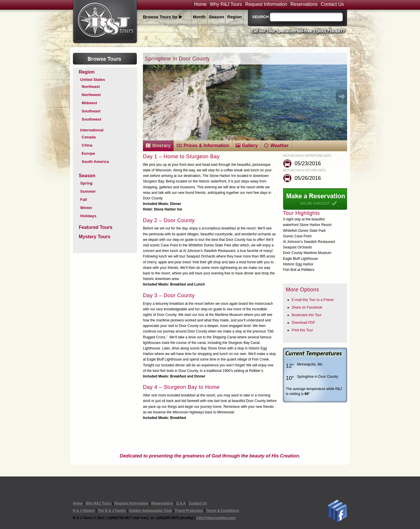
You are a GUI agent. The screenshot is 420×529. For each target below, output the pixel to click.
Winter (86, 208)
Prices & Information (206, 146)
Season (216, 17)
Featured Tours (96, 227)
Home (201, 4)
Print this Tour (302, 330)
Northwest (91, 95)
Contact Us (332, 4)
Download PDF (303, 323)
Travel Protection (189, 511)
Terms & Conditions (222, 511)
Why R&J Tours (226, 4)
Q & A (181, 503)
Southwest (91, 119)
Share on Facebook (307, 307)
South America (95, 162)
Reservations (304, 4)
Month (199, 17)
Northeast (91, 87)
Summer (88, 191)
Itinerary (161, 146)
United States (93, 80)
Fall (84, 200)
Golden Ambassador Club (150, 511)
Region (235, 17)
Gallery (250, 146)
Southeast (91, 111)
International (92, 130)
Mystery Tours (94, 237)
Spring (86, 183)
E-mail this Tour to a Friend (313, 300)
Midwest (89, 103)
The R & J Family (112, 511)
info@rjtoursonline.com (216, 518)
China (87, 145)
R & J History (84, 511)
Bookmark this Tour (307, 315)
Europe (88, 153)
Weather (280, 146)
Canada (89, 137)
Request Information (266, 4)
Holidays (88, 216)
